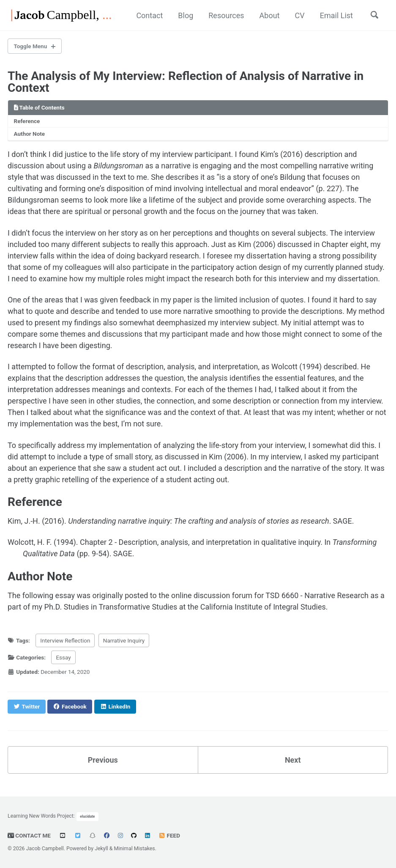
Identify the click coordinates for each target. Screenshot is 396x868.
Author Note (30, 134)
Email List (336, 15)
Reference (27, 121)
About (270, 15)
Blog (186, 15)
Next (293, 760)
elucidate (87, 816)
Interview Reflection (65, 640)
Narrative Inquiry (124, 640)
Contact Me (29, 835)
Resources (226, 15)
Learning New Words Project (41, 816)
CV (300, 15)
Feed (169, 835)
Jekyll (101, 849)
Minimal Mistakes (134, 849)
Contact (149, 15)
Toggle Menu (31, 46)
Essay (63, 657)
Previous (103, 760)
